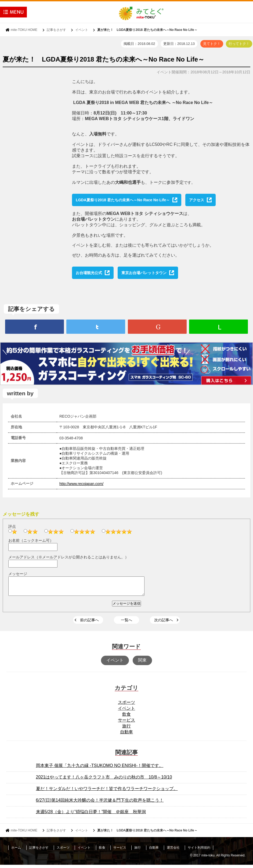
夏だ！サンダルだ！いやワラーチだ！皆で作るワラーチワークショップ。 (107, 792)
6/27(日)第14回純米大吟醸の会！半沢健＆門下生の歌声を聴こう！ (100, 803)
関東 (142, 663)
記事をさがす (56, 30)
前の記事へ (89, 623)
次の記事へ (164, 623)
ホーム (16, 851)
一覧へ (126, 623)
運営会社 (173, 851)
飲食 (126, 717)
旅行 (126, 729)
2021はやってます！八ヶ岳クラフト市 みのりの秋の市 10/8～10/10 (104, 780)
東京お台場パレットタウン (144, 273)
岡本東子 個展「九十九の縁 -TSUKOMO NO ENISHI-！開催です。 (100, 769)
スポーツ (126, 706)
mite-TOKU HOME (24, 30)
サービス (126, 723)
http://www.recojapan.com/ (81, 484)
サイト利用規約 (199, 851)
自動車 (126, 735)
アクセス (197, 200)
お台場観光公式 (89, 273)
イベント (82, 30)
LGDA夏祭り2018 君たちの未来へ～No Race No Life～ (123, 200)
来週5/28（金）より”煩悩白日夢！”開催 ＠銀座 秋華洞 (91, 815)
